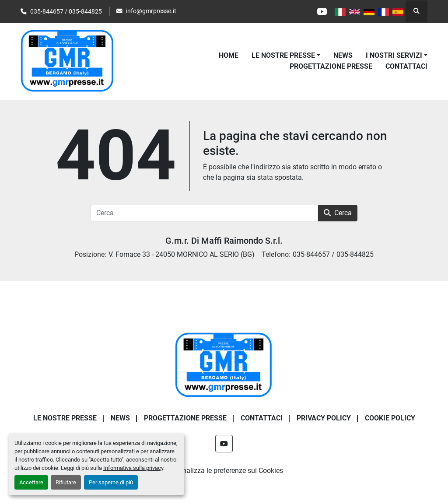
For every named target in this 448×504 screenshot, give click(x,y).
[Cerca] (204, 213)
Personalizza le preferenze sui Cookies (224, 471)
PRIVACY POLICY (324, 418)
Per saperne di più (111, 482)
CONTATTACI (406, 66)
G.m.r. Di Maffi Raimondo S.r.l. (224, 241)
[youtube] (322, 11)
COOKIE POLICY (390, 418)
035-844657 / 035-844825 (66, 11)
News (343, 55)
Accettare (31, 482)
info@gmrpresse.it (151, 11)
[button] (286, 56)
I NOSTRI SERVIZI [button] (394, 55)
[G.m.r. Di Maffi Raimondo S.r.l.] (224, 365)
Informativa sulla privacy (133, 468)
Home (229, 55)
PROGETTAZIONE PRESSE (331, 66)
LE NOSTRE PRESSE (283, 55)
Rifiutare (66, 482)
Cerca (338, 213)
